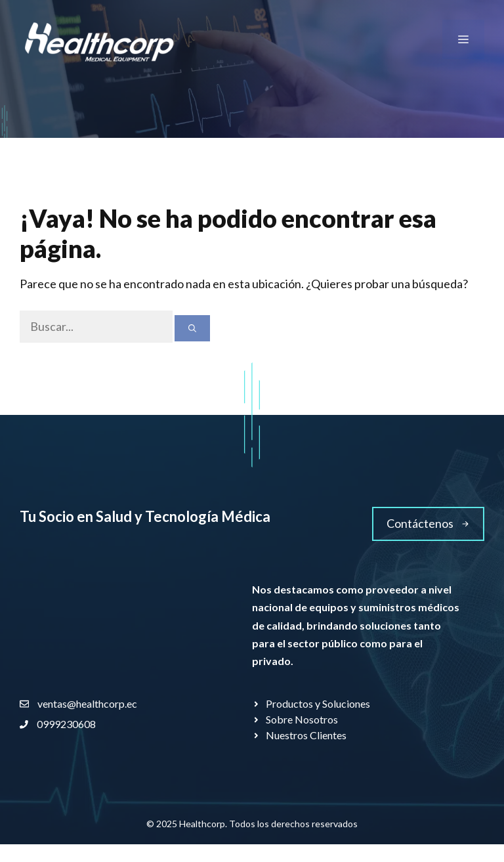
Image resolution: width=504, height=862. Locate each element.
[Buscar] (192, 328)
